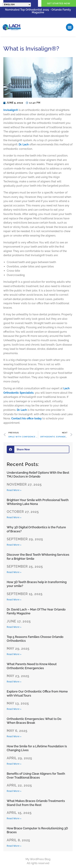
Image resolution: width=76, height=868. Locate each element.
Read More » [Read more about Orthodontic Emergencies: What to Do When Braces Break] (14, 736)
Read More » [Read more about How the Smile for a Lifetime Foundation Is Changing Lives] (14, 764)
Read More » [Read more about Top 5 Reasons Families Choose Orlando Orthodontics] (14, 654)
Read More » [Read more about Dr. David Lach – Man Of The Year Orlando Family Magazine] (14, 627)
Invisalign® (11, 110)
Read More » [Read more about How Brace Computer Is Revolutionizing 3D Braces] (14, 846)
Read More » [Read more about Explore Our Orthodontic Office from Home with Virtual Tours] (14, 709)
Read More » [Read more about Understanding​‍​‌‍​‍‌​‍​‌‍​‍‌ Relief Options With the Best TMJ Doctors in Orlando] (14, 490)
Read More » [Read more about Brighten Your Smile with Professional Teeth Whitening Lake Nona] (14, 517)
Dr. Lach (24, 144)
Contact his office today (26, 418)
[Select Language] (17, 5)
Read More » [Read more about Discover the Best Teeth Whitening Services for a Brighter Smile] (14, 572)
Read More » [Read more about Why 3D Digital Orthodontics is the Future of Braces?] (14, 545)
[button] (70, 27)
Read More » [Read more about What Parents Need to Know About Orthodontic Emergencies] (14, 682)
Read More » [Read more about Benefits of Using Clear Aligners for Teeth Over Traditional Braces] (14, 791)
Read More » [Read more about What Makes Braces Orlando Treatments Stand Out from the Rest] (14, 818)
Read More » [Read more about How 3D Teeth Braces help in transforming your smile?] (14, 600)
